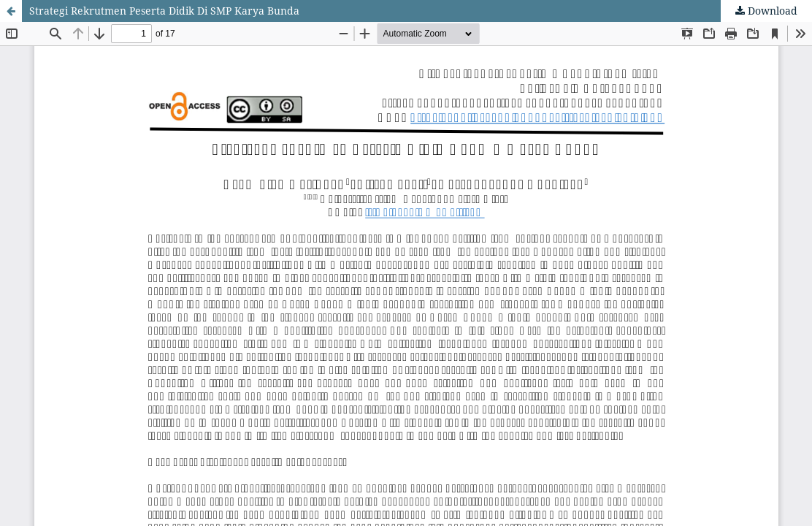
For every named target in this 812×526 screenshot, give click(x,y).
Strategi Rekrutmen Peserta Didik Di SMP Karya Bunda (164, 11)
